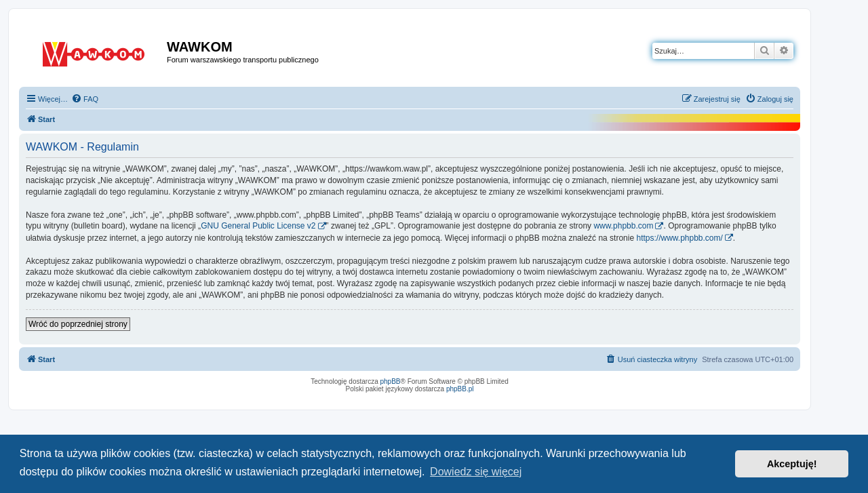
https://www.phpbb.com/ (679, 238)
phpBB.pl (460, 389)
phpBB (391, 381)
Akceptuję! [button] (792, 464)
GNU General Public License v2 (258, 226)
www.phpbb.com (623, 226)
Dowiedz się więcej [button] (476, 472)
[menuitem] (85, 99)
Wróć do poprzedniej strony (78, 324)
